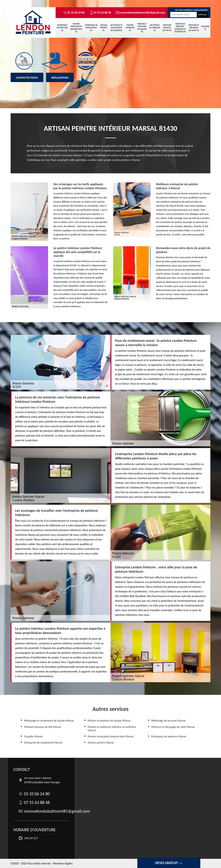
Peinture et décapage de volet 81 (194, 28)
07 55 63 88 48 (100, 13)
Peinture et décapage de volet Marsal (173, 727)
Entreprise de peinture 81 (62, 28)
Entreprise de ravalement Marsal (43, 743)
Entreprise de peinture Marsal (169, 736)
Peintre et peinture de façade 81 (142, 28)
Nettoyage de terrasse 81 (155, 28)
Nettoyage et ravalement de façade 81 (116, 28)
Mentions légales (63, 863)
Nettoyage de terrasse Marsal (168, 721)
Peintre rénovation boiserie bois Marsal (110, 736)
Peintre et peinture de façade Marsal (109, 721)
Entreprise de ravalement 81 (91, 28)
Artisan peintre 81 (104, 28)
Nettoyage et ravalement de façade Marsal (49, 721)
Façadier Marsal (33, 736)
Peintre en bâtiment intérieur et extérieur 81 (180, 28)
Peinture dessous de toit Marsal (43, 727)
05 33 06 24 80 (74, 13)
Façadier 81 (205, 28)
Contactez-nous (27, 78)
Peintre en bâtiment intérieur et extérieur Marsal (112, 729)
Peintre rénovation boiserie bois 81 (76, 28)
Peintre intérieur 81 (130, 28)
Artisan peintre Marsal (101, 743)
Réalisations (60, 78)
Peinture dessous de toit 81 (167, 28)
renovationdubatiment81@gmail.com (139, 13)
